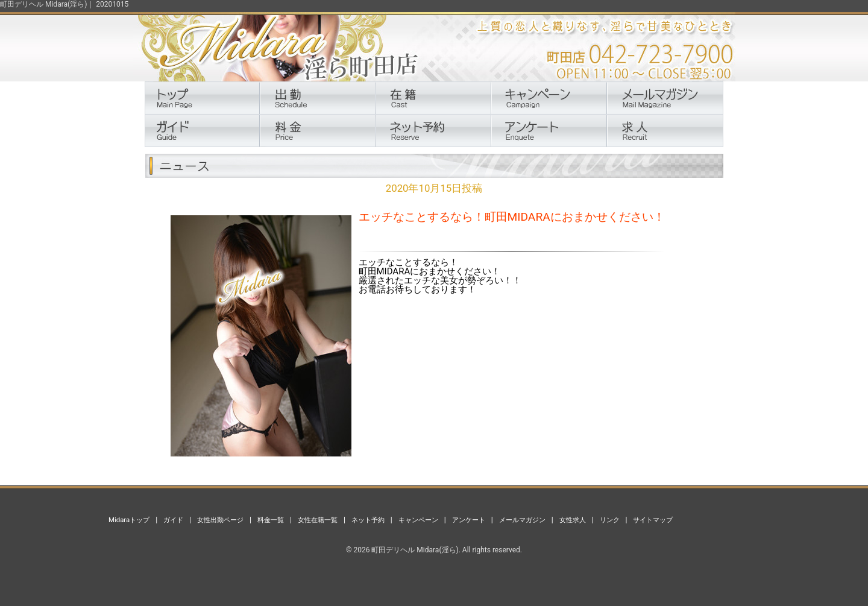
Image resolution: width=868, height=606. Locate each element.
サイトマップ (653, 520)
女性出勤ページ (220, 520)
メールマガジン (522, 520)
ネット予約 (368, 520)
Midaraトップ (129, 520)
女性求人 (573, 520)
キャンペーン (418, 520)
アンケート (469, 520)
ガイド (173, 520)
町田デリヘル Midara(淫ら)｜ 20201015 (64, 4)
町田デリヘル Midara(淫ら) (415, 550)
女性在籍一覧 (318, 520)
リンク (610, 520)
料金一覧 (271, 520)
